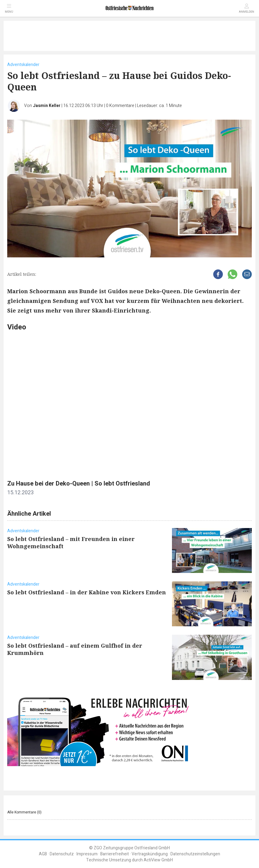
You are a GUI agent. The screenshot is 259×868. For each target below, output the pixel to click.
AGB (43, 854)
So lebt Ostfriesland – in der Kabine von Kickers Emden (87, 592)
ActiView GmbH (158, 860)
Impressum (87, 854)
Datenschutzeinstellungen (195, 854)
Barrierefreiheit (115, 854)
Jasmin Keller (47, 106)
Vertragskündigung (150, 854)
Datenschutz (62, 854)
